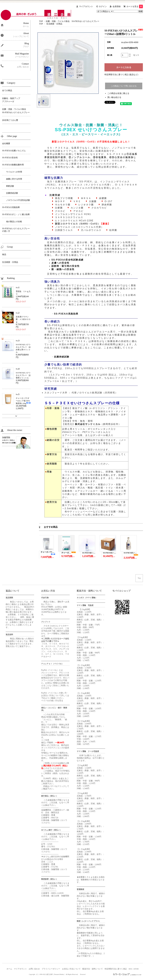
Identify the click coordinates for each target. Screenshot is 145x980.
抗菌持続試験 (62, 357)
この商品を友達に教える (118, 93)
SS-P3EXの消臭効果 (66, 314)
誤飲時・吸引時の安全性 (66, 266)
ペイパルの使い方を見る (52, 701)
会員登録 (117, 6)
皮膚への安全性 (60, 263)
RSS (130, 969)
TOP (41, 21)
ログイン (103, 6)
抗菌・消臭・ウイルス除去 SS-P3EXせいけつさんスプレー (72, 21)
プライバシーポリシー (51, 969)
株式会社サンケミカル (88, 424)
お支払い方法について (71, 969)
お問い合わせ (34, 969)
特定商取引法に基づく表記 (116, 969)
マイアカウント (86, 6)
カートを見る (135, 6)
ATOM (136, 969)
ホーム (9, 969)
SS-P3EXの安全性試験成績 (68, 260)
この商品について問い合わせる (124, 86)
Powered (83, 974)
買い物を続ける (114, 97)
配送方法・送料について (93, 969)
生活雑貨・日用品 (54, 24)
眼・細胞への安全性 (63, 269)
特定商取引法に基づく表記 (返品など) (121, 75)
